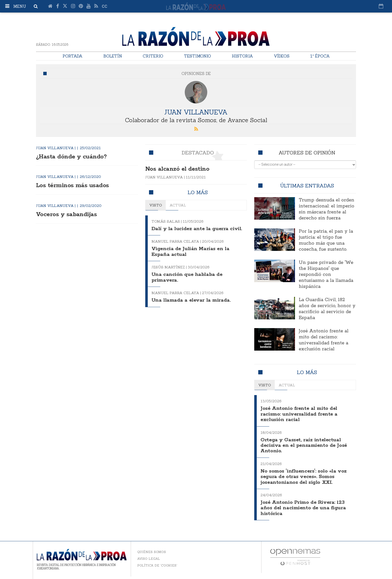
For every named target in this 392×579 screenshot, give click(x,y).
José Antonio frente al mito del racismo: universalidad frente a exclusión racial (324, 340)
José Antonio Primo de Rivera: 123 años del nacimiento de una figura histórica (304, 508)
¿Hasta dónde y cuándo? (74, 157)
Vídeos (282, 56)
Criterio (153, 56)
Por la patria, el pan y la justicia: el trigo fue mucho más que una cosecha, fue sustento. (326, 240)
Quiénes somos (152, 552)
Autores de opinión (307, 153)
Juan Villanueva (196, 112)
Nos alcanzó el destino (181, 169)
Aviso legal (149, 559)
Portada (72, 56)
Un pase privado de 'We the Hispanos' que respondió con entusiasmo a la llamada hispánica (326, 275)
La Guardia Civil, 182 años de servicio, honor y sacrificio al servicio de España (327, 309)
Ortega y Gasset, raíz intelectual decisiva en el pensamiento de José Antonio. (305, 445)
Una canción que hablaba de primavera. (187, 283)
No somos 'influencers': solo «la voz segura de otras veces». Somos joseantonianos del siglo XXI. (305, 477)
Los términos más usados (75, 185)
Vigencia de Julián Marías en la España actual (191, 257)
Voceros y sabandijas (68, 214)
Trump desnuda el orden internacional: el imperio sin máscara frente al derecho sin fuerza (326, 209)
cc (104, 6)
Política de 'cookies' (157, 565)
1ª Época (320, 56)
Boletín (113, 56)
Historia (242, 56)
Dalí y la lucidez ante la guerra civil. (191, 232)
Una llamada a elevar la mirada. (192, 306)
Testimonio (197, 56)
